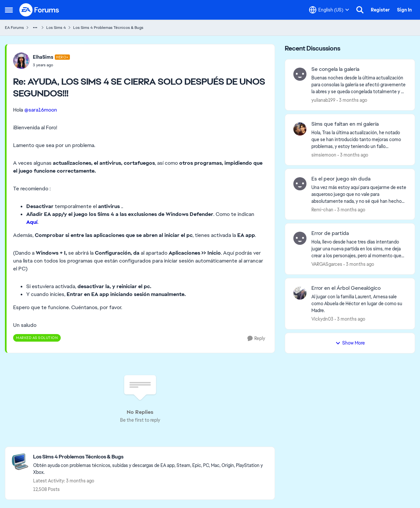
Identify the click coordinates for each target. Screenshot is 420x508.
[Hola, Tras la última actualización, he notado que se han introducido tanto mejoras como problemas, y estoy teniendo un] (359, 140)
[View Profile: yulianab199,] (300, 74)
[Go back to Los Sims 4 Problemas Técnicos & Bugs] (151, 457)
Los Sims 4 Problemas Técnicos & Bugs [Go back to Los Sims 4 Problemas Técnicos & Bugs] (108, 28)
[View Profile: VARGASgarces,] (300, 238)
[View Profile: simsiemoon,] (300, 129)
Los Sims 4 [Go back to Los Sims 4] (56, 28)
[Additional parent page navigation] (35, 28)
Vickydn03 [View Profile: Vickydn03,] (322, 319)
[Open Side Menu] (9, 10)
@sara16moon (41, 110)
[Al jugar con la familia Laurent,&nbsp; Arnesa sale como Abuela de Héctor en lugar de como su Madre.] (359, 304)
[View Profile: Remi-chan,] (300, 184)
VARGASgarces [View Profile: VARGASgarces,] (327, 264)
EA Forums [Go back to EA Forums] (14, 28)
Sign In (404, 10)
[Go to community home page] (39, 10)
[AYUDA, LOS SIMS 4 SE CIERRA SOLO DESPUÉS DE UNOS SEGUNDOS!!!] (51, 65)
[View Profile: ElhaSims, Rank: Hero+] (21, 61)
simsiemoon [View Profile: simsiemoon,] (324, 155)
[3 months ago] (352, 100)
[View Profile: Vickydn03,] (300, 293)
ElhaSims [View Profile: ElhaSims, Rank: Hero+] (43, 57)
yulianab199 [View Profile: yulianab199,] (323, 100)
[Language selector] (329, 10)
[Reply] (256, 339)
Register (380, 10)
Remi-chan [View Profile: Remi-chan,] (322, 209)
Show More (350, 343)
